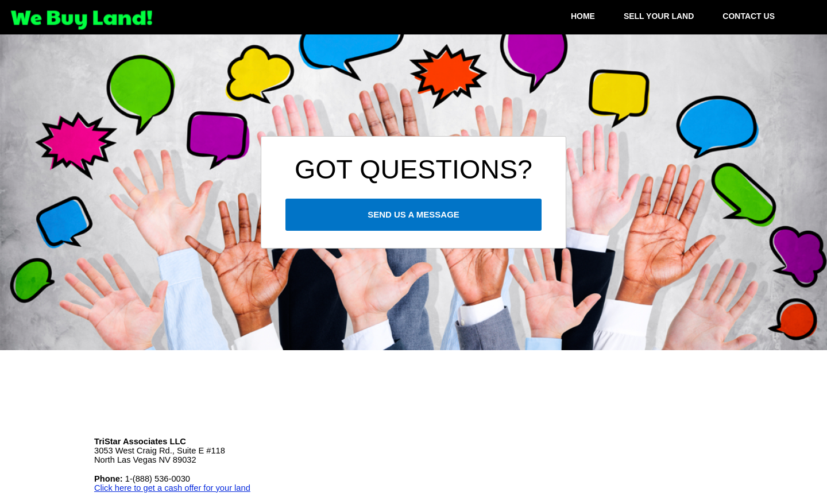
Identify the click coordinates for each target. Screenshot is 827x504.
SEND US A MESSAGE (413, 214)
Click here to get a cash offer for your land (172, 488)
